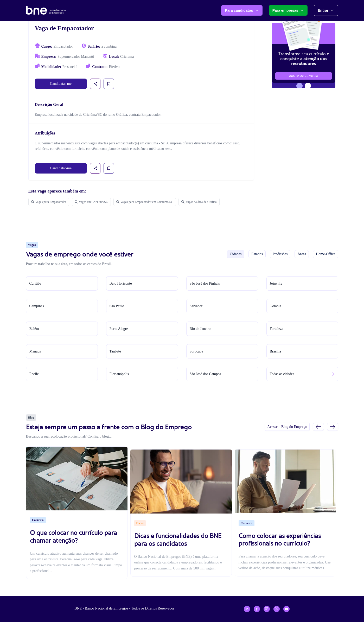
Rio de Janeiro (200, 329)
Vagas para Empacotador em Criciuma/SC (145, 202)
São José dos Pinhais (205, 283)
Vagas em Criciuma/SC (91, 202)
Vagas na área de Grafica (199, 202)
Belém (34, 329)
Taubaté (115, 351)
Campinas (37, 306)
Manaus (35, 351)
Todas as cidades (282, 374)
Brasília (276, 351)
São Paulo (117, 306)
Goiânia (276, 306)
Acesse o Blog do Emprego (287, 427)
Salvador (196, 306)
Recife (34, 374)
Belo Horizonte (121, 283)
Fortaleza (277, 329)
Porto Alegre (119, 329)
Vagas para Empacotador (49, 202)
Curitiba (35, 283)
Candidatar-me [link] (61, 84)
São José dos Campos (205, 374)
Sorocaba (196, 351)
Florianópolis (119, 374)
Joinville (276, 283)
